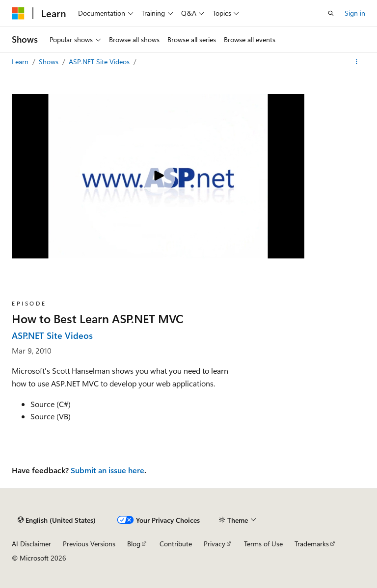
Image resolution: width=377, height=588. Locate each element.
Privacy (215, 544)
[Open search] (331, 13)
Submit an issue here (108, 470)
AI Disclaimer (31, 544)
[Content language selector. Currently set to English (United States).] (57, 520)
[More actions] (357, 62)
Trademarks (312, 544)
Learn (21, 62)
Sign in (355, 13)
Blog (134, 544)
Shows (50, 62)
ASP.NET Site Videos (100, 62)
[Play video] (158, 177)
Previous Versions (89, 544)
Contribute (176, 544)
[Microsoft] (18, 13)
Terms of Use (263, 544)
